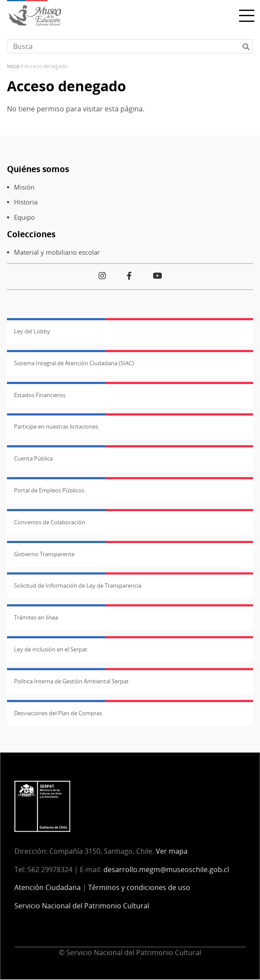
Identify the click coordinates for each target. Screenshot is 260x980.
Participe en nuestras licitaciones (56, 426)
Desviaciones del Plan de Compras (58, 713)
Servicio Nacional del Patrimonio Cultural (82, 906)
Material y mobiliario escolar (57, 252)
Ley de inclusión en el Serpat (51, 649)
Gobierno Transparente (44, 554)
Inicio (13, 66)
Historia (26, 202)
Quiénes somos (38, 169)
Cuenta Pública (33, 458)
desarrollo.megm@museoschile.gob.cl (166, 869)
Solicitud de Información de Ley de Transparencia (78, 585)
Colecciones (31, 234)
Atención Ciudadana (48, 887)
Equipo (24, 217)
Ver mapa (172, 851)
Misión (24, 187)
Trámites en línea (36, 617)
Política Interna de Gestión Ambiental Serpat (71, 681)
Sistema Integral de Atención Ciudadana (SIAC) (74, 363)
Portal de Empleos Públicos (49, 490)
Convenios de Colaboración (50, 522)
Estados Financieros (40, 395)
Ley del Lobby (32, 331)
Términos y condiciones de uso (139, 887)
